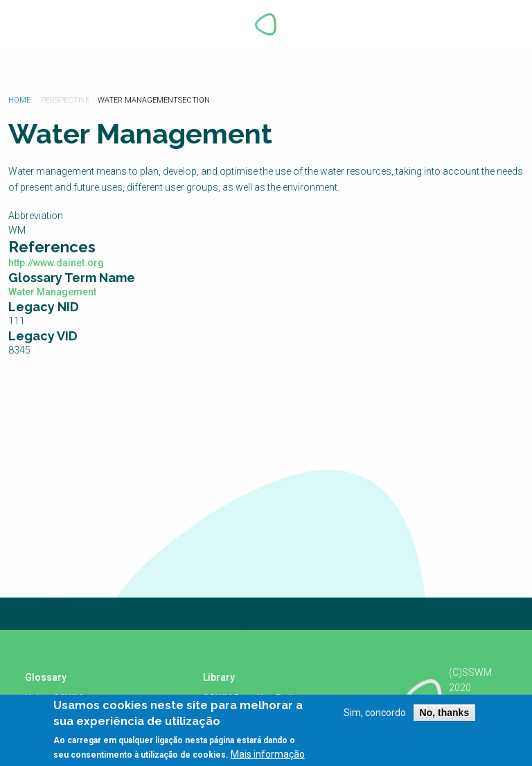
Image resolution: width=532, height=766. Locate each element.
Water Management (52, 292)
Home (19, 100)
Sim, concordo (375, 713)
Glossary (46, 677)
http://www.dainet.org (56, 263)
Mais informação (268, 754)
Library (219, 677)
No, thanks (445, 713)
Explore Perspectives (496, 24)
